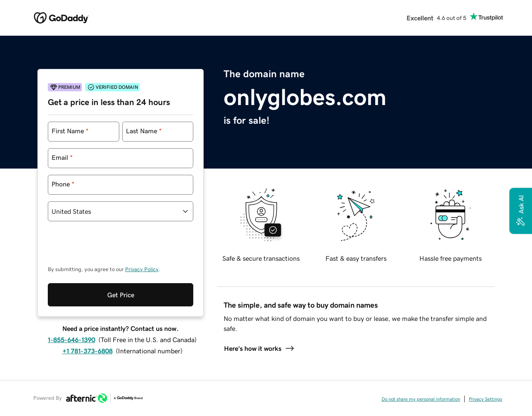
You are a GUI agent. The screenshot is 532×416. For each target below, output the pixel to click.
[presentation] (111, 247)
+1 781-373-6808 (87, 351)
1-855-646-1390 (71, 340)
